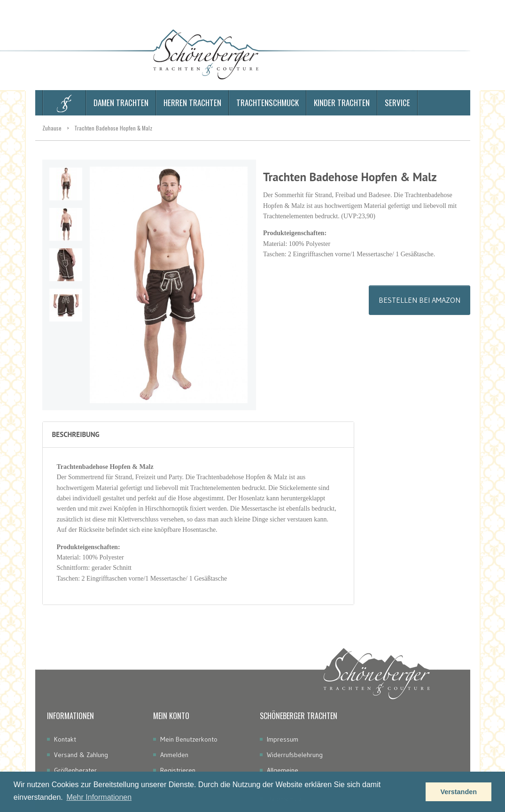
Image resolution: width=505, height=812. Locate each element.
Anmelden (174, 755)
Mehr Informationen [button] (99, 797)
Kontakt (65, 739)
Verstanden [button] (458, 792)
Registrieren (178, 770)
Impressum (283, 739)
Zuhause (52, 128)
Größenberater (75, 770)
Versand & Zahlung (81, 755)
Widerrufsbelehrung (295, 755)
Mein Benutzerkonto (189, 739)
